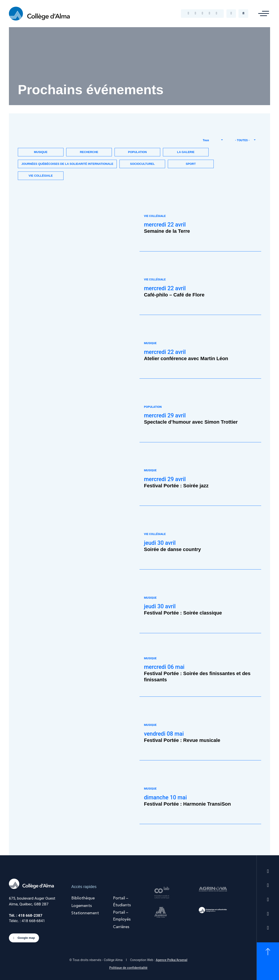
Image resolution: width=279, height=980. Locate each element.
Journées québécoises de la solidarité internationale (67, 164)
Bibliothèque (83, 898)
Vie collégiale (41, 176)
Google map (24, 938)
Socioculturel (142, 164)
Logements (82, 906)
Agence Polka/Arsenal (172, 960)
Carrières (121, 927)
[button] (264, 14)
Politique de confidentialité (128, 968)
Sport (191, 164)
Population (137, 152)
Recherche (89, 152)
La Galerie (186, 152)
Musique (41, 152)
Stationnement (85, 913)
